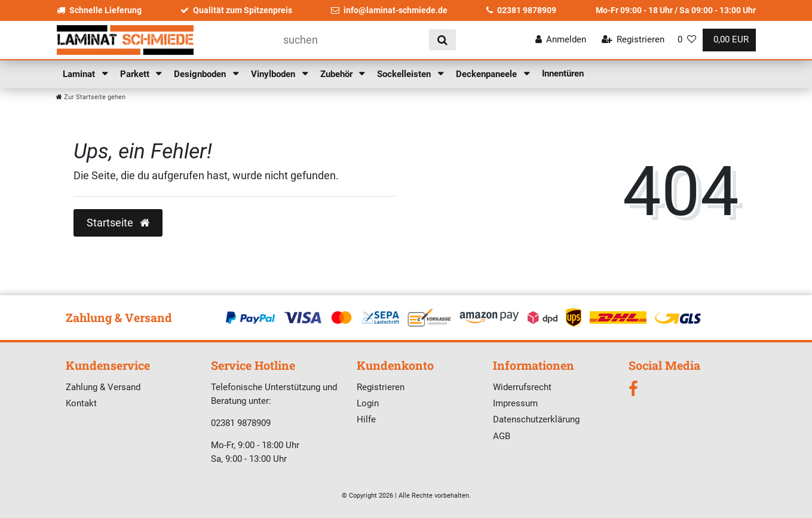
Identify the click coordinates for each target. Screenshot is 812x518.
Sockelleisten (405, 74)
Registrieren (381, 387)
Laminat (80, 74)
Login (368, 403)
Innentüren (563, 73)
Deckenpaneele (488, 74)
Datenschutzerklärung (536, 419)
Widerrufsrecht (522, 387)
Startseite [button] (118, 223)
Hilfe (366, 419)
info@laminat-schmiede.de (389, 10)
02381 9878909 (521, 10)
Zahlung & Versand (103, 387)
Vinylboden (274, 74)
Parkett (136, 74)
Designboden (201, 74)
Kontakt (81, 403)
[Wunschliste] (687, 40)
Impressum (515, 403)
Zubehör (338, 74)
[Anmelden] (561, 40)
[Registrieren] (633, 40)
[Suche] (442, 40)
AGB (502, 436)
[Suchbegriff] (352, 40)
